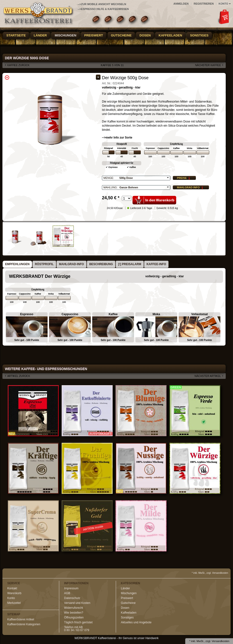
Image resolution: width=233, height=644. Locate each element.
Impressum (71, 588)
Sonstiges (199, 35)
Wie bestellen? (74, 613)
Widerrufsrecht (74, 608)
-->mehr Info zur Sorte (117, 138)
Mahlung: (110, 187)
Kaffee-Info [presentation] (156, 264)
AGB (67, 593)
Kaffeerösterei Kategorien (24, 624)
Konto (11, 598)
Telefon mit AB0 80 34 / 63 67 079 (77, 629)
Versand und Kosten (77, 603)
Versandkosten (221, 641)
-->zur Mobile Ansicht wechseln (102, 4)
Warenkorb (14, 593)
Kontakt (12, 588)
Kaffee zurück (18, 65)
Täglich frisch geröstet (78, 622)
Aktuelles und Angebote (136, 622)
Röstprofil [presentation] (44, 264)
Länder (40, 35)
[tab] (17, 264)
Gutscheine (121, 35)
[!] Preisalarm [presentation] (130, 264)
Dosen (145, 35)
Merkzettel (14, 603)
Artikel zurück (19, 376)
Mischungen (66, 35)
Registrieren (204, 4)
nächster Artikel (208, 376)
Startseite (16, 35)
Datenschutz (72, 598)
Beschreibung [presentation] (101, 264)
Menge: (109, 178)
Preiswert (94, 35)
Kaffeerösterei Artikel (21, 619)
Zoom (7, 78)
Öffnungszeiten (74, 618)
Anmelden (181, 4)
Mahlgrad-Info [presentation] (71, 264)
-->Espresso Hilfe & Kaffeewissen (103, 9)
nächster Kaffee (208, 65)
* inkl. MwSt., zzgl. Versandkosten (210, 573)
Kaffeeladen (171, 35)
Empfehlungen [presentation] (17, 264)
